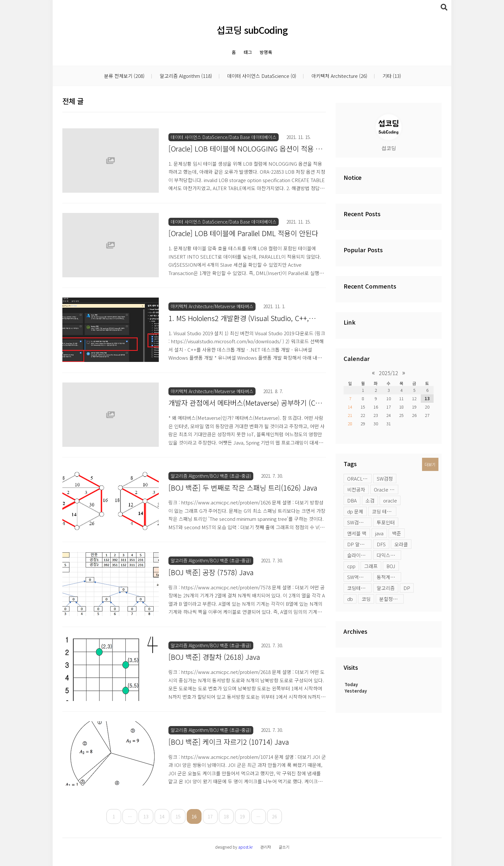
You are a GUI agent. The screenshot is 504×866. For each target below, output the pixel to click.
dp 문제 (355, 511)
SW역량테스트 (359, 577)
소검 (370, 500)
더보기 (430, 464)
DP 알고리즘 (359, 544)
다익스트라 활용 (389, 555)
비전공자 (356, 489)
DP (407, 588)
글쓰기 (284, 847)
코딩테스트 (358, 588)
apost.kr (245, 847)
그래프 (371, 566)
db (350, 599)
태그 (248, 52)
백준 (397, 533)
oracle (390, 500)
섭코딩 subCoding (252, 30)
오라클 (401, 544)
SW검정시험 (359, 522)
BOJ (391, 566)
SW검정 (385, 479)
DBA (352, 500)
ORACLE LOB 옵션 (359, 479)
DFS (381, 544)
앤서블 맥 (357, 533)
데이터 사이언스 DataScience (261, 76)
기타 (391, 76)
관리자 (266, 847)
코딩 (366, 599)
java (379, 533)
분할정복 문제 (392, 599)
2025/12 (389, 373)
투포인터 (386, 522)
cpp (351, 566)
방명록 (266, 52)
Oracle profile (386, 489)
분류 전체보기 (124, 76)
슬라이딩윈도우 (359, 555)
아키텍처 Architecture (339, 76)
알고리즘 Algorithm (185, 76)
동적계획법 (388, 577)
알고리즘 (386, 588)
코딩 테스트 (384, 511)
